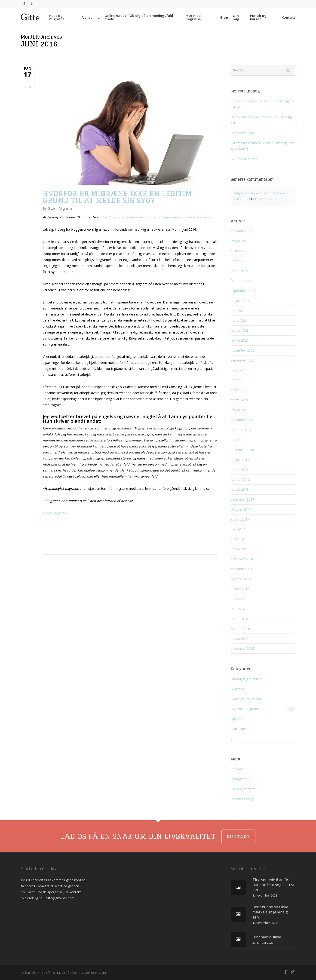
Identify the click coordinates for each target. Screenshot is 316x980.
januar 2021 (240, 340)
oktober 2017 (241, 509)
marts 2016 (239, 619)
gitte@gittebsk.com (60, 898)
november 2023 (242, 231)
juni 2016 (238, 599)
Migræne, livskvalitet (246, 699)
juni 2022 (238, 261)
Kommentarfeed (243, 789)
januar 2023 (240, 241)
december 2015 (242, 648)
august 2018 (240, 460)
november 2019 (242, 420)
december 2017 (242, 499)
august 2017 (240, 519)
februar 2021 (240, 330)
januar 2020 (240, 410)
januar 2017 (240, 549)
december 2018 (242, 450)
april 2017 (238, 539)
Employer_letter (55, 513)
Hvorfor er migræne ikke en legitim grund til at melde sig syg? (117, 197)
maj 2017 (238, 529)
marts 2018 (239, 470)
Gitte (51, 208)
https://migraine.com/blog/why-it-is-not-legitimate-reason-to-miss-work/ (155, 217)
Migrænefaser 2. (265, 199)
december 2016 (242, 559)
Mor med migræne (263, 709)
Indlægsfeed (240, 779)
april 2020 (238, 390)
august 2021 (240, 301)
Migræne (65, 208)
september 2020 (243, 360)
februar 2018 (240, 479)
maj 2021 (238, 311)
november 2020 (242, 350)
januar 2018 (240, 489)
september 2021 (243, 291)
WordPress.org (242, 799)
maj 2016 (238, 609)
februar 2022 (240, 281)
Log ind (236, 769)
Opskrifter (238, 719)
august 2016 (240, 589)
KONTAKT (238, 836)
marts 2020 (239, 400)
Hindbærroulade (243, 133)
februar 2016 (240, 629)
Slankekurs (239, 729)
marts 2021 (239, 320)
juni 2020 (238, 380)
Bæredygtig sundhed (246, 679)
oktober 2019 (241, 430)
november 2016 (242, 569)
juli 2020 (237, 370)
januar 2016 (240, 639)
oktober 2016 (241, 579)
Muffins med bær (244, 159)
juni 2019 (238, 440)
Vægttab (237, 739)
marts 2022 (239, 271)
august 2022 (240, 251)
